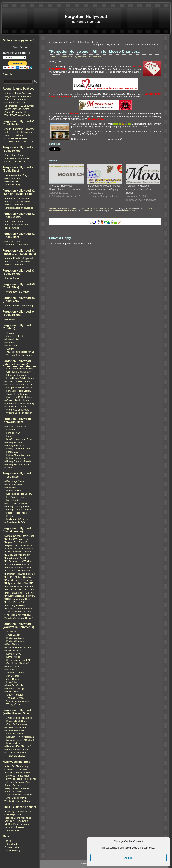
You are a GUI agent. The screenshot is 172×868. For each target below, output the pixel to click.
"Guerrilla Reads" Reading (18, 580)
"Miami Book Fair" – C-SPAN (19, 593)
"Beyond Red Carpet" (16, 542)
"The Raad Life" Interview (18, 615)
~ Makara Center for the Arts (19, 384)
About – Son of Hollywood (18, 198)
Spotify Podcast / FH (15, 112)
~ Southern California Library (19, 403)
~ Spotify (9, 349)
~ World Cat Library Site (17, 245)
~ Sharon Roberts (14, 695)
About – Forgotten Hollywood (19, 129)
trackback (119, 211)
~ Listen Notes (12, 339)
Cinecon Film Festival (16, 769)
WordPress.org (12, 850)
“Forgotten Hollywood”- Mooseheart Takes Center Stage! (140, 189)
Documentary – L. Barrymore (19, 106)
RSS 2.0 (81, 211)
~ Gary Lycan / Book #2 (17, 663)
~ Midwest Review (14, 734)
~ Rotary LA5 (11, 452)
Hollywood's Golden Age (17, 782)
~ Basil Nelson (12, 644)
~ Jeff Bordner (12, 676)
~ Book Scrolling (13, 491)
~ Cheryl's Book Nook (16, 724)
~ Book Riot (10, 488)
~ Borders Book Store (16, 721)
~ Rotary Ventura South (17, 464)
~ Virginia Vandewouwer (17, 701)
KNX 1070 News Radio (16, 821)
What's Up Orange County (18, 801)
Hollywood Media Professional (20, 779)
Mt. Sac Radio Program (17, 824)
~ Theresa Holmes (14, 698)
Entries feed (11, 844)
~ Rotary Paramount (15, 458)
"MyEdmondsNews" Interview (20, 596)
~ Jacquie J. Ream (14, 673)
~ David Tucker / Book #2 (17, 660)
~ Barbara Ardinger (14, 638)
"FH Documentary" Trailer (18, 561)
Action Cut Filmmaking (16, 766)
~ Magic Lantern (13, 500)
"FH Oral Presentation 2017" (19, 564)
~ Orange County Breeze (17, 506)
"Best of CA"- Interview (16, 539)
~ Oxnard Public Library (17, 400)
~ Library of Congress (16, 375)
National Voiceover (14, 827)
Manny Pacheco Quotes (17, 109)
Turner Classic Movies (16, 798)
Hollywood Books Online (17, 773)
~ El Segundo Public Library (19, 369)
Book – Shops (12, 228)
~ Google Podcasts (14, 336)
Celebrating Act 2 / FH (16, 103)
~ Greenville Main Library (17, 372)
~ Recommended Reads (17, 749)
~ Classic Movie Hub (15, 727)
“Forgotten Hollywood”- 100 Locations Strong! (75, 42)
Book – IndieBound (14, 155)
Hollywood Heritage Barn (17, 776)
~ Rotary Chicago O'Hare (17, 449)
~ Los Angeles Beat (14, 497)
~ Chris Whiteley (13, 651)
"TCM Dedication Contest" (18, 612)
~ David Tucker (12, 657)
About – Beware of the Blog (19, 306)
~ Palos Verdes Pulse (16, 513)
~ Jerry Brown (12, 679)
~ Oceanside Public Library (18, 397)
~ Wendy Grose (13, 704)
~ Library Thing (12, 185)
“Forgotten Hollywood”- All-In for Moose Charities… (95, 52)
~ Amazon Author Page (16, 175)
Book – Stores (12, 278)
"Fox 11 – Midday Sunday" (18, 577)
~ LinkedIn (10, 436)
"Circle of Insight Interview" (18, 552)
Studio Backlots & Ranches (19, 795)
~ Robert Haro (12, 692)
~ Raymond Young (14, 688)
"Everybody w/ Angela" (16, 558)
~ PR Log (9, 516)
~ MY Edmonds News (16, 503)
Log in (8, 841)
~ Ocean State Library (16, 394)
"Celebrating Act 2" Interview (19, 549)
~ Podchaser (11, 346)
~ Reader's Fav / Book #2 (18, 746)
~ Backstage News (14, 481)
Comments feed (13, 847)
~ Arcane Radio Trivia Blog (18, 718)
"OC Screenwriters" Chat (17, 599)
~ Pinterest (10, 342)
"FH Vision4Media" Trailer (18, 567)
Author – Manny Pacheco (18, 93)
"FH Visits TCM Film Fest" (18, 571)
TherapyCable (12, 830)
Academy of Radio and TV (18, 811)
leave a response (104, 211)
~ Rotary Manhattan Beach (18, 455)
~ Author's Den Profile (16, 427)
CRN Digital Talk (13, 815)
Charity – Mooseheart (16, 138)
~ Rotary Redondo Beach (18, 461)
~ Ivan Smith (11, 669)
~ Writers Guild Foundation (18, 413)
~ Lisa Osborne (12, 682)
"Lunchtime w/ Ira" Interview (19, 586)
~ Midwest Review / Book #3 (19, 740)
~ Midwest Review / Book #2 (19, 737)
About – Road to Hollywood (19, 258)
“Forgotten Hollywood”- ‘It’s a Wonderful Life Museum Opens (125, 45)
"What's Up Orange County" (19, 618)
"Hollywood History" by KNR (19, 583)
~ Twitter (9, 468)
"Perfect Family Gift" (15, 602)
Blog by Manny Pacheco (129, 209)
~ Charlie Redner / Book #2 (19, 647)
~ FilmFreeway (12, 433)
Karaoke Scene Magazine (18, 818)
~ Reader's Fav (12, 743)
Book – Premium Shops (17, 225)
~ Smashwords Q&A (15, 522)
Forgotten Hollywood (86, 16)
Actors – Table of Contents (18, 132)
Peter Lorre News (14, 791)
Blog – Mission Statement (18, 96)
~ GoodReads (12, 182)
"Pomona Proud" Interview (18, 608)
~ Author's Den (12, 178)
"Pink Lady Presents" (15, 605)
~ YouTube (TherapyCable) (18, 355)
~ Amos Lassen (12, 635)
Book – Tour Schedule (16, 99)
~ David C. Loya (13, 654)
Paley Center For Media (17, 788)
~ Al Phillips (10, 632)
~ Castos (9, 333)
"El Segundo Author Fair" (17, 555)
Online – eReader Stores (17, 162)
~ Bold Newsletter (14, 484)
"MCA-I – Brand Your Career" (19, 590)
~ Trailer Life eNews (15, 756)
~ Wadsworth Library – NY (18, 407)
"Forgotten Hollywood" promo (20, 574)
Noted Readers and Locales (19, 142)
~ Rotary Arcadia (13, 442)
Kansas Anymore (13, 785)
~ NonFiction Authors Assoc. (19, 439)
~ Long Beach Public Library (19, 378)
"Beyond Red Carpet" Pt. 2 (18, 545)
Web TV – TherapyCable (17, 115)
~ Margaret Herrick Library (18, 388)
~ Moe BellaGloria (14, 685)
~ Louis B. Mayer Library (17, 381)
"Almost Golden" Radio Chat (19, 536)
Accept (128, 858)
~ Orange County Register (18, 510)
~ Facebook (11, 430)
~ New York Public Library (18, 391)
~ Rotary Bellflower (14, 445)
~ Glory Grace (12, 666)
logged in (67, 244)
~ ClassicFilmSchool (15, 730)
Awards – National (14, 135)
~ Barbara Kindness (15, 641)
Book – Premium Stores (17, 158)
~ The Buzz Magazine (16, 753)
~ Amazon (10, 319)
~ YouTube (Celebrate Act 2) (19, 352)
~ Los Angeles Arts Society (18, 494)
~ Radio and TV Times (16, 519)
